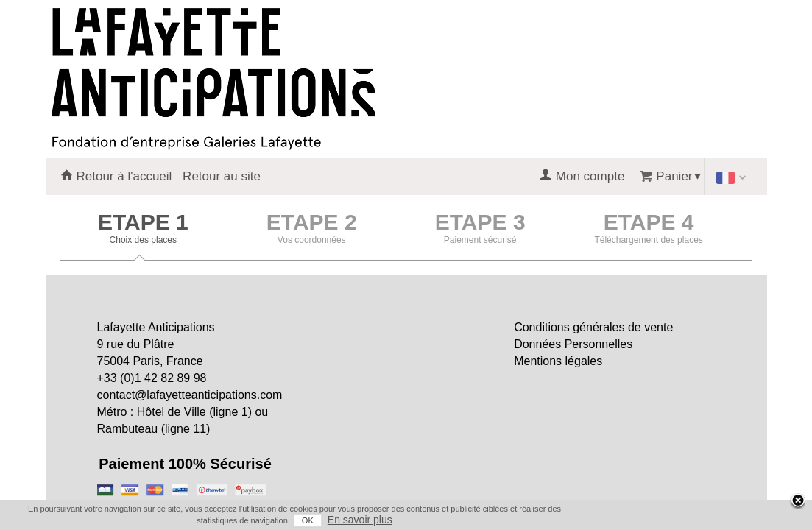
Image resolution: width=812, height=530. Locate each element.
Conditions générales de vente (593, 327)
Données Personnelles (573, 344)
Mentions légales (558, 361)
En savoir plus (739, 520)
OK (687, 520)
